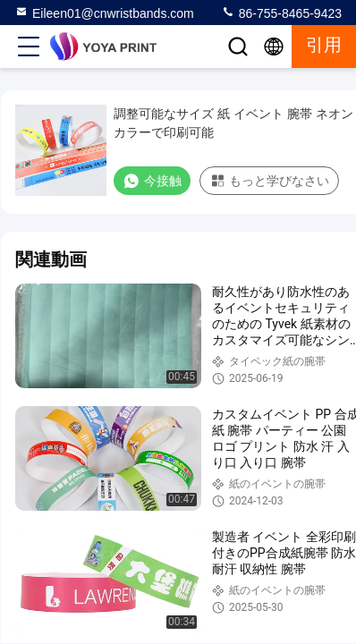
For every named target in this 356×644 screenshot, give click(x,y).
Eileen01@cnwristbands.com (104, 13)
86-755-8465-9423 (281, 13)
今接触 (152, 181)
